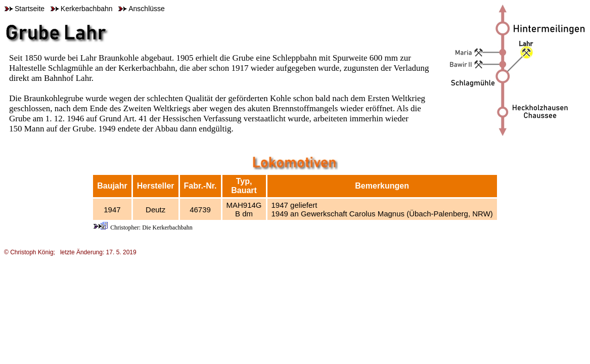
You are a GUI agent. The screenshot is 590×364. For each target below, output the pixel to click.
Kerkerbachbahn (82, 9)
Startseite (25, 9)
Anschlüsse (142, 9)
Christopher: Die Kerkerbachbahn (151, 227)
